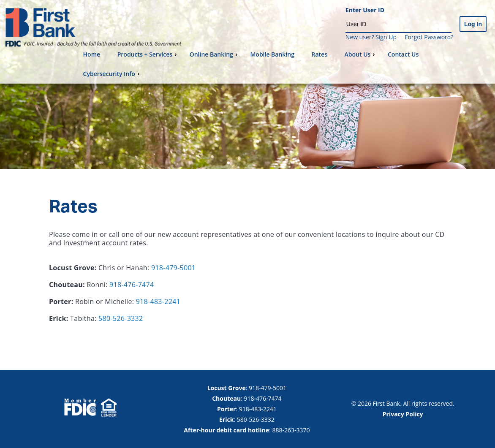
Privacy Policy (403, 414)
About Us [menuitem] (361, 54)
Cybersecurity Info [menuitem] (112, 74)
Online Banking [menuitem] (215, 54)
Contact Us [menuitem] (403, 54)
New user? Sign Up (371, 37)
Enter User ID (365, 10)
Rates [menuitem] (320, 54)
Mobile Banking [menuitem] (272, 54)
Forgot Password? (429, 37)
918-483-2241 (158, 301)
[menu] (286, 64)
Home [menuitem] (92, 54)
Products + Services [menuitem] (148, 54)
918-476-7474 (132, 285)
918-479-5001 (173, 268)
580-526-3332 (121, 318)
